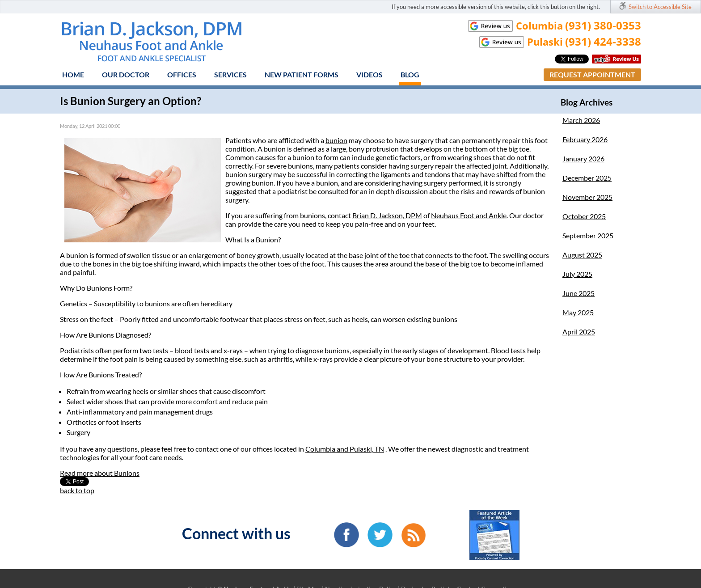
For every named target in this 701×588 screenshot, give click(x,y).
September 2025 (588, 235)
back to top (77, 490)
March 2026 (581, 120)
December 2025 (587, 178)
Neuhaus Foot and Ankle (469, 215)
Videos (370, 74)
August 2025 (582, 255)
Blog (410, 74)
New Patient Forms (302, 74)
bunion (336, 140)
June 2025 (579, 293)
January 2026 (583, 159)
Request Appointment (592, 74)
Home (73, 74)
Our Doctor (126, 74)
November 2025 (587, 197)
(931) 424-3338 (603, 41)
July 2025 (577, 274)
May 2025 (578, 312)
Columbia (321, 449)
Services (230, 74)
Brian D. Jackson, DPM (387, 215)
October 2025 (584, 216)
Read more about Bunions (100, 473)
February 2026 (585, 139)
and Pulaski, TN (360, 449)
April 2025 (579, 332)
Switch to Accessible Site (660, 7)
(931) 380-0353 (603, 25)
